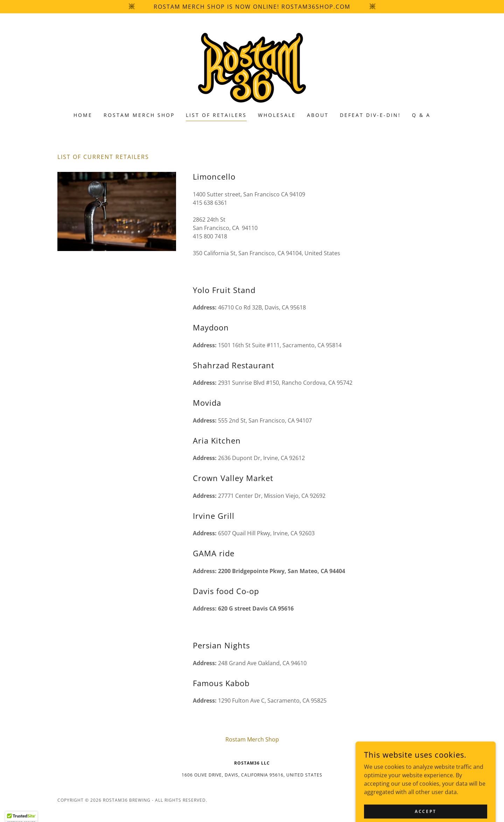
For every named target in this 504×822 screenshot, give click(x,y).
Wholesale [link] (277, 115)
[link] (252, 67)
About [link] (318, 115)
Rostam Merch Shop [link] (139, 115)
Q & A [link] (421, 115)
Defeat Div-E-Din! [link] (370, 115)
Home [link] (83, 115)
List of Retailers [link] (216, 115)
